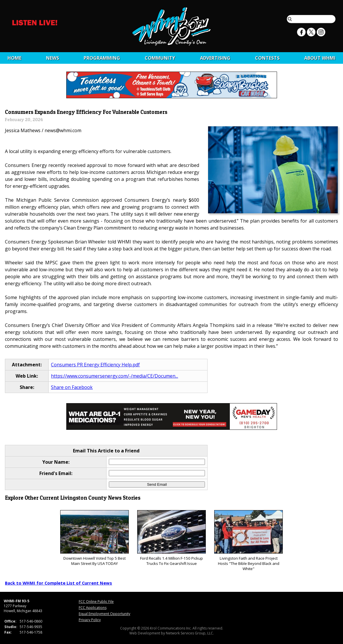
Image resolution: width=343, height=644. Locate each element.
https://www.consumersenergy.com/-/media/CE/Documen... (114, 376)
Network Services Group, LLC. (190, 633)
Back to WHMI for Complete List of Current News (58, 583)
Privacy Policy (90, 620)
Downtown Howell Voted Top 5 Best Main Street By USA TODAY (95, 538)
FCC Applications (93, 608)
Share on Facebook (72, 387)
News (53, 58)
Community (160, 58)
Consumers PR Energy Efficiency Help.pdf (95, 365)
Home (14, 58)
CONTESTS (267, 58)
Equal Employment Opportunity (104, 614)
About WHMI (320, 58)
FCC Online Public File (96, 602)
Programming (102, 58)
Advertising (215, 58)
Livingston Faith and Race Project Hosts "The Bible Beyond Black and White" (248, 541)
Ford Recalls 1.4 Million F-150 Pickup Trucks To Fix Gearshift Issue (171, 538)
